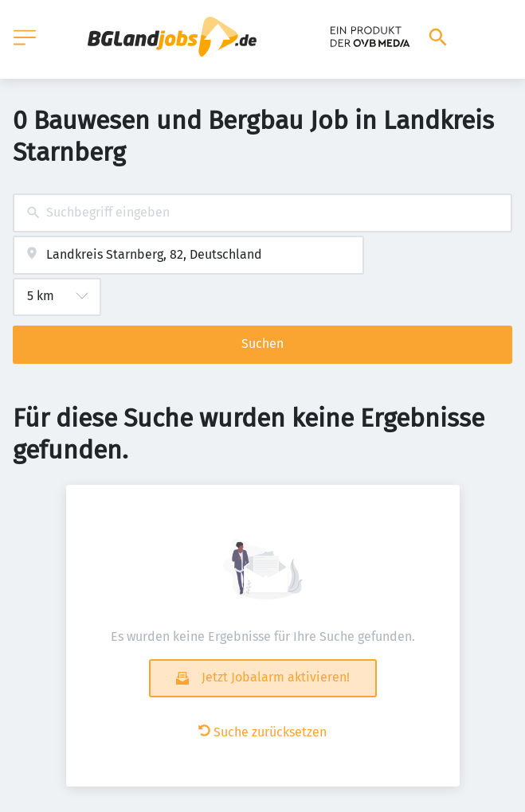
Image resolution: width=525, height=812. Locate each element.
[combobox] (262, 213)
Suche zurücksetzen (262, 732)
